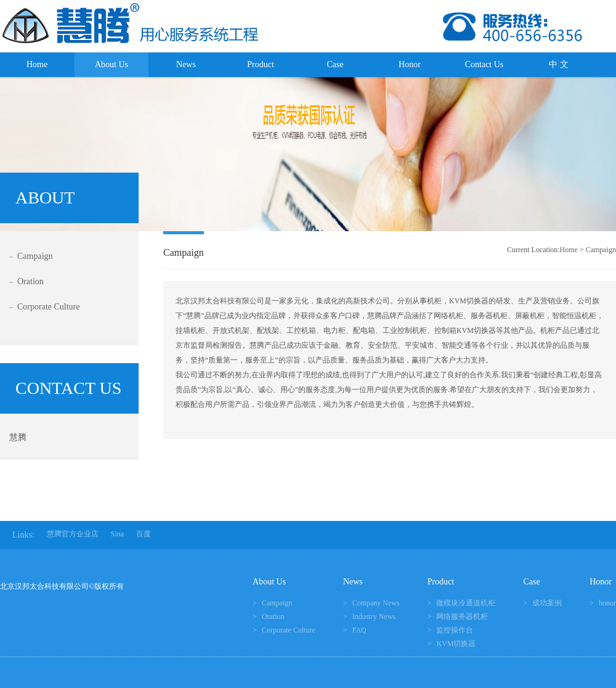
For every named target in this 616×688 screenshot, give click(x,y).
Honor (410, 64)
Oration (30, 281)
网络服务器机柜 (462, 616)
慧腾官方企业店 (73, 534)
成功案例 (547, 603)
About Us (111, 64)
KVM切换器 (456, 644)
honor (607, 603)
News (186, 64)
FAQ (359, 630)
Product (261, 64)
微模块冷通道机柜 (466, 603)
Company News (376, 603)
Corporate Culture (48, 307)
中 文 (559, 64)
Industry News (374, 616)
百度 (144, 534)
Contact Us (484, 64)
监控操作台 (455, 630)
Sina (117, 534)
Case (335, 64)
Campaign (35, 256)
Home (37, 64)
